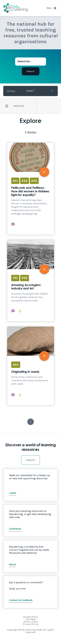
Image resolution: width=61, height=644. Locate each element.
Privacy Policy (30, 624)
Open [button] (16, 106)
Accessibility (30, 617)
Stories (30, 91)
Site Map (31, 619)
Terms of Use (31, 622)
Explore (30, 460)
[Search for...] (31, 62)
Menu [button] (51, 8)
